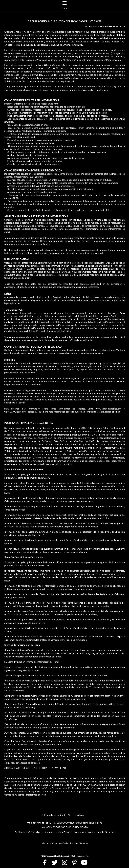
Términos (84, 843)
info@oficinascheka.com (88, 823)
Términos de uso (77, 815)
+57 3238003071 (62, 823)
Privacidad (73, 843)
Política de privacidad (53, 815)
